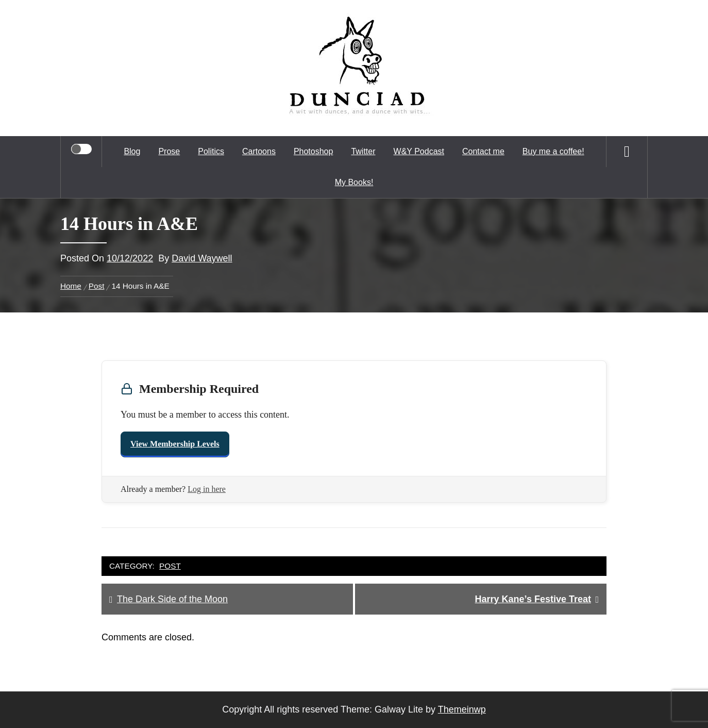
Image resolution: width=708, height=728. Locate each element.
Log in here (207, 489)
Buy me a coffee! (553, 151)
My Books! (354, 182)
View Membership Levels (175, 444)
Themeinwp (462, 709)
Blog (132, 151)
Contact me (483, 151)
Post (170, 566)
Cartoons (259, 151)
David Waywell (202, 258)
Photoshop (314, 151)
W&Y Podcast (419, 151)
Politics (211, 151)
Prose (169, 151)
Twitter (363, 151)
